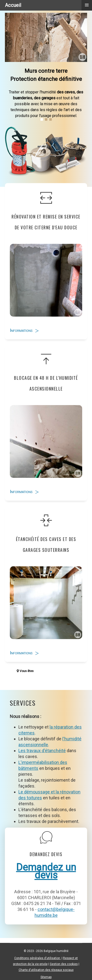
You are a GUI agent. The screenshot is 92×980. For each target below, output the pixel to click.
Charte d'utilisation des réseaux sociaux (46, 970)
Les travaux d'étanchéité (42, 751)
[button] (42, 119)
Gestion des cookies (64, 964)
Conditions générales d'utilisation (38, 958)
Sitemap (46, 977)
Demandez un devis (46, 871)
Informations (21, 330)
